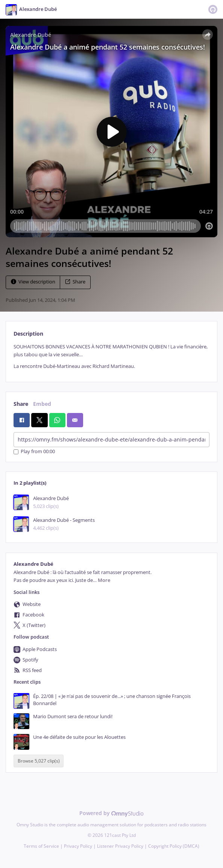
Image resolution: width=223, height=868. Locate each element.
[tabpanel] (111, 357)
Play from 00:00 (34, 452)
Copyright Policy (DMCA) (174, 846)
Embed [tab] (42, 404)
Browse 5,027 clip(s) (39, 761)
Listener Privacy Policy (120, 846)
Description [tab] (28, 334)
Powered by (111, 813)
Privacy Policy (78, 846)
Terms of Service (41, 846)
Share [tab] (21, 404)
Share (75, 282)
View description (33, 282)
